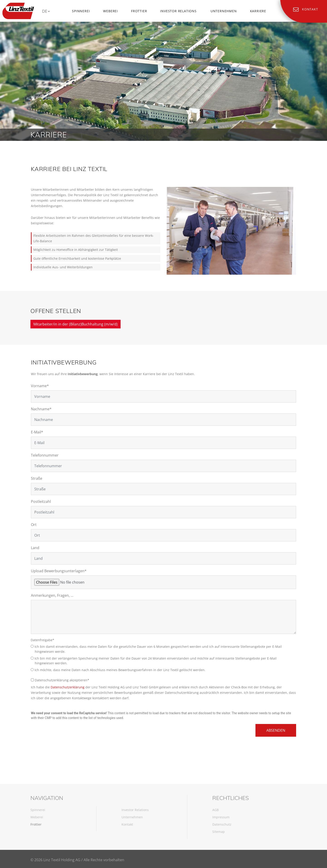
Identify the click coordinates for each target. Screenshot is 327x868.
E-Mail (37, 432)
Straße (37, 478)
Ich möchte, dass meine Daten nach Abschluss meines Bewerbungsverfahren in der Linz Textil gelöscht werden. (120, 670)
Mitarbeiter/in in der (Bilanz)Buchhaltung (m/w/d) (76, 324)
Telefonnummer (45, 455)
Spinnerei (81, 11)
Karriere (258, 11)
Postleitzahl (41, 501)
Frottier (139, 11)
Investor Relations (178, 11)
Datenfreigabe (43, 640)
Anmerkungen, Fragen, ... (52, 595)
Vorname (40, 386)
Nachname (41, 409)
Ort (34, 525)
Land (35, 548)
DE (45, 11)
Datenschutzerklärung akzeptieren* (60, 680)
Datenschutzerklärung (68, 687)
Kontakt (127, 824)
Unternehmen (224, 11)
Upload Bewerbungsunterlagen (59, 571)
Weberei (110, 11)
